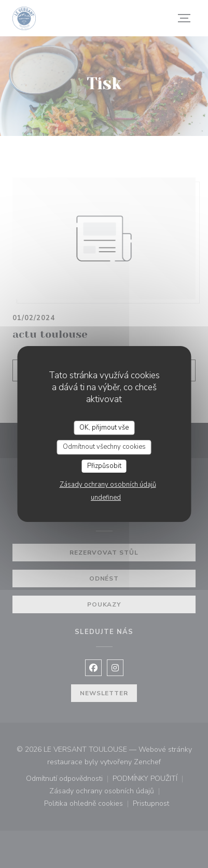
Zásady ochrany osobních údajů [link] (108, 485)
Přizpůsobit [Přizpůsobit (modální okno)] (104, 466)
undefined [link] (106, 498)
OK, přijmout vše (104, 428)
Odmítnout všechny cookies (104, 447)
